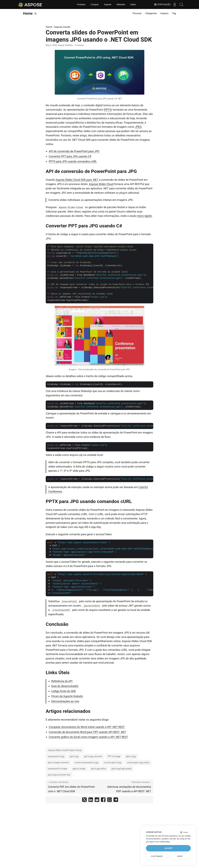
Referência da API (62, 681)
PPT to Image (114, 756)
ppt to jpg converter (93, 756)
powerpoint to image (58, 769)
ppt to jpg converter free (59, 775)
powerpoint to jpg (56, 756)
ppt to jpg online (98, 769)
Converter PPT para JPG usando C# (70, 156)
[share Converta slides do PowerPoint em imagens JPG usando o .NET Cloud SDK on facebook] (103, 800)
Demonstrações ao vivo (65, 701)
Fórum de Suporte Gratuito (67, 696)
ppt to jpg (74, 756)
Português (161, 4)
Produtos (81, 4)
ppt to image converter (58, 763)
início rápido (145, 216)
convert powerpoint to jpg (86, 763)
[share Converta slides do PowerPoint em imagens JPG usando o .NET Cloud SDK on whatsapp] (110, 800)
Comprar (95, 4)
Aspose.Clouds (62, 27)
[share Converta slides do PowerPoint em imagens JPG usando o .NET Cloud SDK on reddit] (97, 800)
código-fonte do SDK (64, 691)
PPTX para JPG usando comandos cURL (73, 161)
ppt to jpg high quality (122, 769)
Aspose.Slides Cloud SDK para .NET (77, 180)
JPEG (138, 127)
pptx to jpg (131, 756)
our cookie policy (163, 842)
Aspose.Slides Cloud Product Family (65, 750)
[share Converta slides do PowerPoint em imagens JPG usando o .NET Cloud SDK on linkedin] (91, 800)
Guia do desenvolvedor (65, 686)
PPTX (108, 110)
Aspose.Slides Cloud (101, 184)
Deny (180, 856)
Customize (157, 856)
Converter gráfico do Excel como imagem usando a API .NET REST (88, 737)
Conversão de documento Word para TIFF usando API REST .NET (87, 732)
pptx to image (79, 769)
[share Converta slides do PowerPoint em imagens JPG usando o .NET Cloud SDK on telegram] (116, 800)
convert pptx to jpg (113, 763)
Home (28, 13)
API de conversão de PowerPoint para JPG (74, 151)
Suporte (108, 4)
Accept (168, 848)
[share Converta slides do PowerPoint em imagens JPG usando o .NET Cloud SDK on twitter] (84, 800)
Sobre (133, 4)
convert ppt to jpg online (138, 763)
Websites (121, 4)
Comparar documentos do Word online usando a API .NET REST (87, 727)
